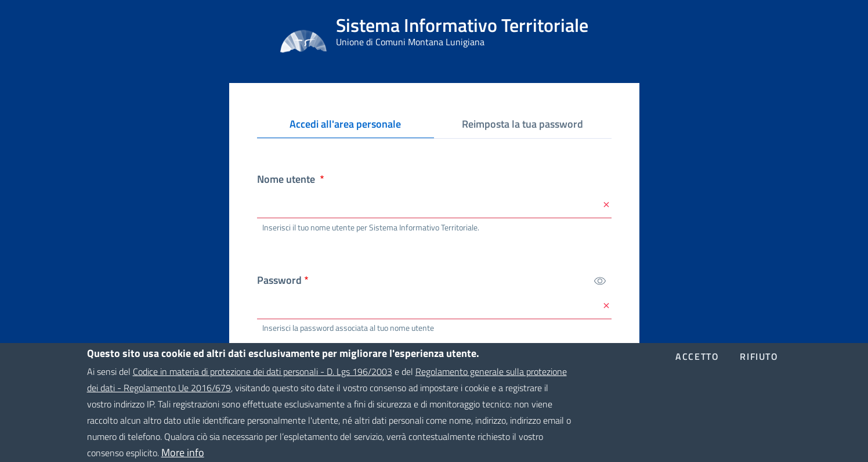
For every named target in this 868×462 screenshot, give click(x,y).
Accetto (697, 364)
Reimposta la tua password (522, 124)
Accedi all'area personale (350, 127)
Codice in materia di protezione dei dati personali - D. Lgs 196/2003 (263, 379)
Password (279, 280)
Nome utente (287, 179)
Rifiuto (759, 364)
